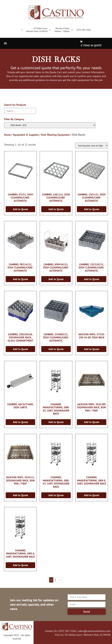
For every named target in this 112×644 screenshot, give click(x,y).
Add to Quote (20, 209)
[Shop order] (91, 146)
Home (7, 135)
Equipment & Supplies (26, 135)
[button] (5, 43)
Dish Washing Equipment (55, 135)
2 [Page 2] (55, 580)
